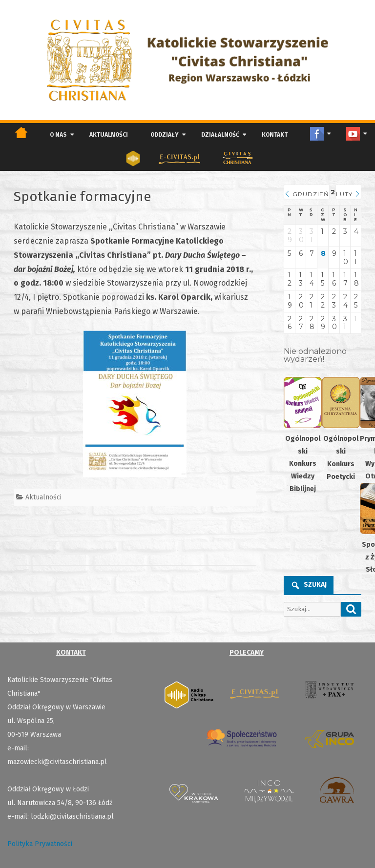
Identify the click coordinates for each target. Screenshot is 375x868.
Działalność (220, 135)
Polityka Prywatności (40, 844)
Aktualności (109, 135)
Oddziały (165, 135)
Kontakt (275, 135)
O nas (58, 135)
